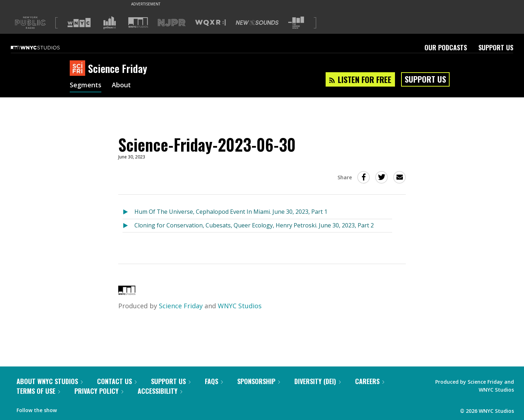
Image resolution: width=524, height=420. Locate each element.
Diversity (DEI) (318, 381)
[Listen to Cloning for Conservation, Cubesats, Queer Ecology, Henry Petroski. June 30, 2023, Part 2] (128, 226)
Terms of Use (38, 391)
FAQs (214, 381)
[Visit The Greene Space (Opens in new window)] (296, 23)
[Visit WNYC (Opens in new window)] (79, 23)
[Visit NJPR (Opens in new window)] (172, 23)
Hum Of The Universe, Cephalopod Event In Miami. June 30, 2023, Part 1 (231, 212)
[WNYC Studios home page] (44, 47)
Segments (86, 86)
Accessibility (160, 391)
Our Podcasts (446, 47)
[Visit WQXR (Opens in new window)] (210, 23)
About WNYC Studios (50, 381)
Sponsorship (259, 381)
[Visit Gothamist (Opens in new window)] (110, 23)
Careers (370, 381)
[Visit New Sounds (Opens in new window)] (257, 23)
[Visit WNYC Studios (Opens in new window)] (138, 22)
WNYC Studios (240, 306)
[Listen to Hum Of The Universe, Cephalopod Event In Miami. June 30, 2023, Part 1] (128, 212)
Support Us (496, 47)
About (121, 86)
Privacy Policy (99, 391)
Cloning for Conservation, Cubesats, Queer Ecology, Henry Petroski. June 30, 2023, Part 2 (254, 225)
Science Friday (181, 306)
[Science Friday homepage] (79, 69)
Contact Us (117, 381)
